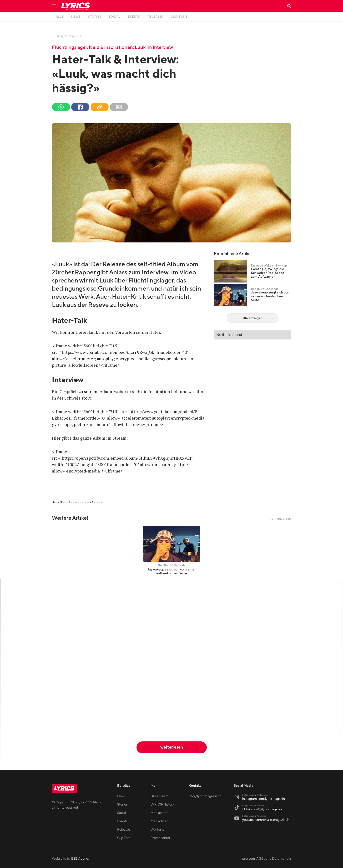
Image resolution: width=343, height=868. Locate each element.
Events (122, 821)
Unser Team (159, 796)
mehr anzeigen (280, 519)
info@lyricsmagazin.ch (205, 796)
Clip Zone (124, 838)
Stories (122, 805)
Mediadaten (159, 821)
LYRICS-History (162, 805)
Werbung (158, 830)
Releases (124, 830)
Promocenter (160, 838)
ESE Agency (80, 859)
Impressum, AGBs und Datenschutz (265, 859)
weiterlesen (172, 747)
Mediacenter (160, 813)
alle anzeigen (252, 318)
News (121, 796)
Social (121, 813)
